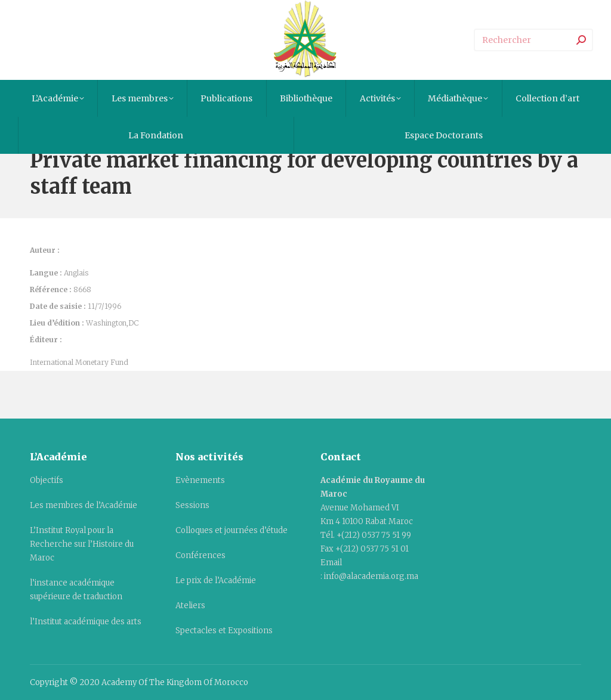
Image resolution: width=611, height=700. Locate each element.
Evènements (200, 480)
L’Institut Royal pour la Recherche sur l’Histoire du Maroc (82, 544)
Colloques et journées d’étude (232, 530)
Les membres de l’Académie (84, 505)
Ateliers (190, 605)
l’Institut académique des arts (86, 622)
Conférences (200, 555)
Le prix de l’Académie (216, 580)
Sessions (192, 505)
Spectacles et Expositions (224, 631)
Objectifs (47, 480)
